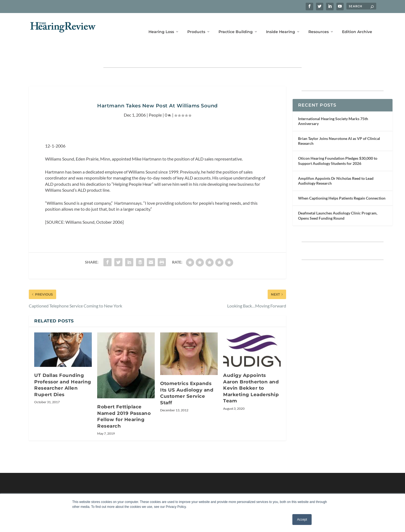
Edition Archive (357, 24)
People (155, 98)
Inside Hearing (281, 24)
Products (196, 24)
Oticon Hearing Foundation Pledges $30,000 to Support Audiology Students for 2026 (338, 144)
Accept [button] (302, 520)
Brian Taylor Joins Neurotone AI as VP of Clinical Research (339, 124)
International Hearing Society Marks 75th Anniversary (333, 104)
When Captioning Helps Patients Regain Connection (342, 181)
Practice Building (236, 24)
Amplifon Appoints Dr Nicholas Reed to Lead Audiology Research (336, 164)
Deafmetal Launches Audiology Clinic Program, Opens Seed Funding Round (338, 199)
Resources (319, 24)
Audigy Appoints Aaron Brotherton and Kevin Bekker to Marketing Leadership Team (251, 371)
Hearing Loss (161, 24)
